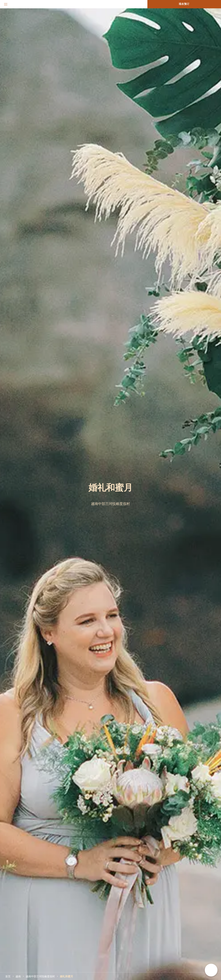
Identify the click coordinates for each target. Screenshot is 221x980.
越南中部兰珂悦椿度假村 (40, 976)
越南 (18, 976)
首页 (8, 976)
